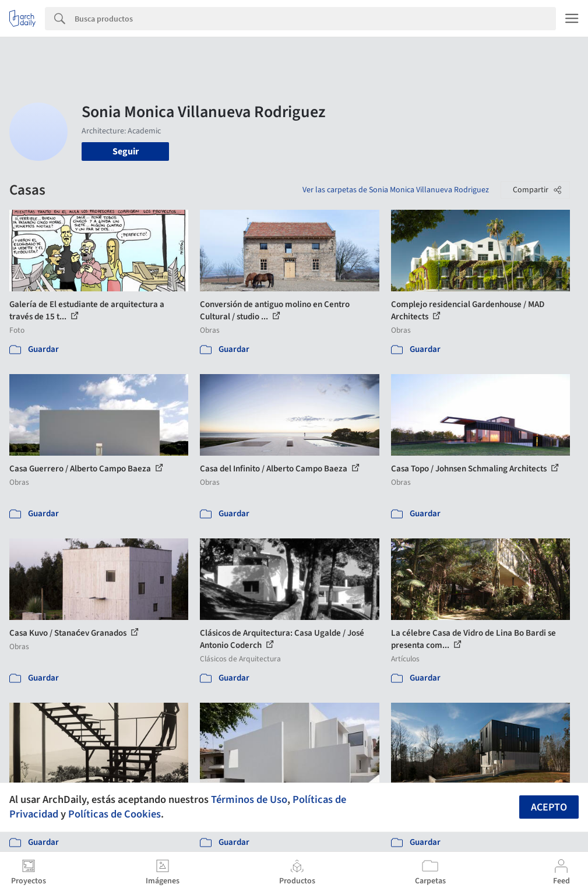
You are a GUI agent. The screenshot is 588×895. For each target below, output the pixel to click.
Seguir (126, 151)
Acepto (549, 807)
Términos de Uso (249, 799)
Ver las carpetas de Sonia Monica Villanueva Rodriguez (396, 190)
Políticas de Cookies (115, 814)
